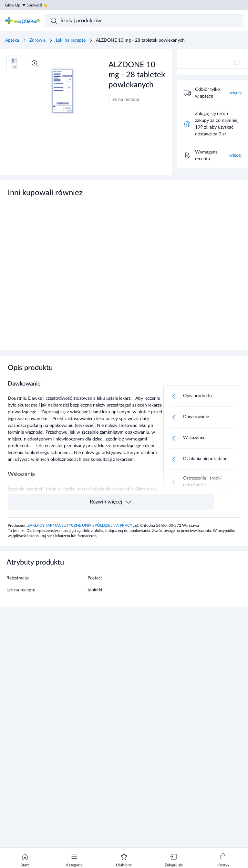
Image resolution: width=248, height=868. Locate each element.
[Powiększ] (35, 63)
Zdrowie (37, 40)
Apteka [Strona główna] (12, 40)
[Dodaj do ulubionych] (236, 62)
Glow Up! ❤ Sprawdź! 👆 (26, 5)
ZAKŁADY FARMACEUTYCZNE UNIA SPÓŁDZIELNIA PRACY (80, 525)
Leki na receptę (71, 40)
